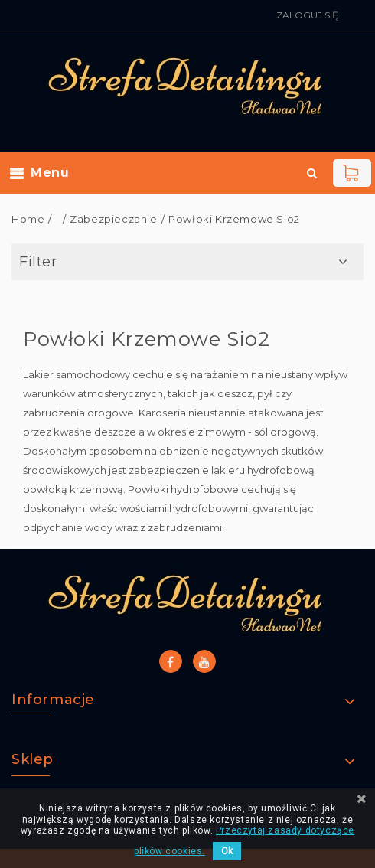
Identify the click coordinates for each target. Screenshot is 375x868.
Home (28, 219)
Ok (227, 851)
